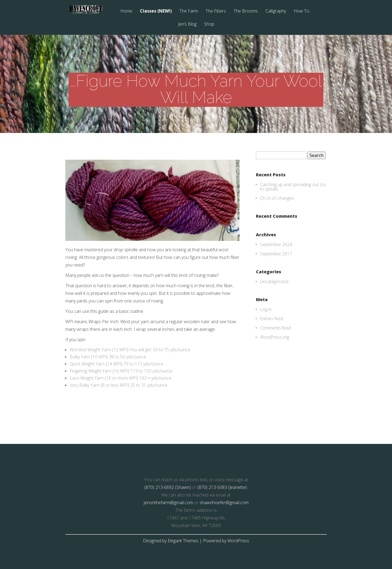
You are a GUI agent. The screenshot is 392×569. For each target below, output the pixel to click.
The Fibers (216, 11)
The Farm (189, 11)
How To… (303, 11)
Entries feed (272, 319)
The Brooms (246, 11)
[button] (152, 200)
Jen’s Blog (187, 24)
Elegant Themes (183, 541)
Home (126, 11)
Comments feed (275, 328)
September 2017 (276, 254)
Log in (266, 309)
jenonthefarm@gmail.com (168, 503)
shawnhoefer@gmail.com (224, 503)
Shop (209, 24)
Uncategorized (274, 282)
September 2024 (276, 244)
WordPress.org (275, 337)
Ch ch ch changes (277, 198)
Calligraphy (276, 11)
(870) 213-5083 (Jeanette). (223, 487)
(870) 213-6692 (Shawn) (168, 487)
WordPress (238, 541)
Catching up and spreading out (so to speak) (293, 187)
